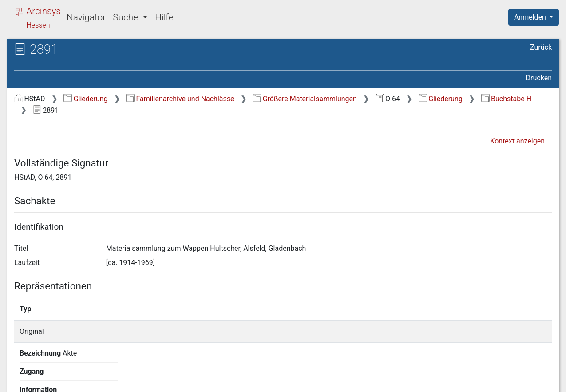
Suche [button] (127, 17)
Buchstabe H (506, 99)
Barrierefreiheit (471, 380)
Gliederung (85, 99)
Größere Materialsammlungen (305, 99)
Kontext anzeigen (517, 141)
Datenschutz (403, 380)
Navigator (86, 17)
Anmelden (531, 17)
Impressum (536, 380)
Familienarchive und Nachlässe (180, 99)
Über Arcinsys (337, 380)
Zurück (541, 47)
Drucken (539, 78)
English (20, 374)
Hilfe (164, 17)
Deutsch (53, 374)
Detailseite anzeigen (425, 331)
